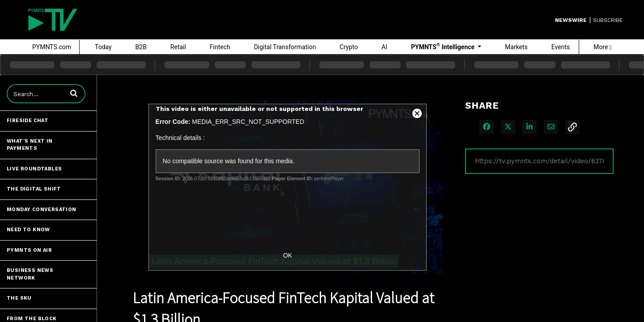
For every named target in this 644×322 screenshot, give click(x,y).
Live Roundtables (34, 169)
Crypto (349, 47)
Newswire (571, 20)
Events (561, 47)
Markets (516, 47)
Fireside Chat (28, 121)
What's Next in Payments (30, 145)
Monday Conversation (42, 210)
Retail (178, 47)
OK (288, 255)
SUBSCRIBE (608, 20)
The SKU (19, 298)
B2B (141, 47)
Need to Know (28, 230)
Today (103, 47)
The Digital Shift (34, 189)
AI (384, 47)
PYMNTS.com (52, 47)
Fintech (220, 47)
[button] (74, 93)
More (603, 47)
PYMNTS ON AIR (29, 250)
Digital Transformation (285, 47)
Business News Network (30, 274)
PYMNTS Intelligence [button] (444, 47)
